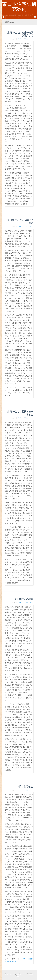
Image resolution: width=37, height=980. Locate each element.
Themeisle (19, 976)
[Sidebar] (4, 17)
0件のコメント (29, 39)
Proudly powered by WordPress (14, 974)
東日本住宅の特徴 (24, 599)
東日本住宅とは (25, 786)
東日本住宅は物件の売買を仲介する (20, 34)
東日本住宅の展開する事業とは (20, 413)
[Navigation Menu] (35, 17)
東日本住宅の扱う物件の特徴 (20, 221)
